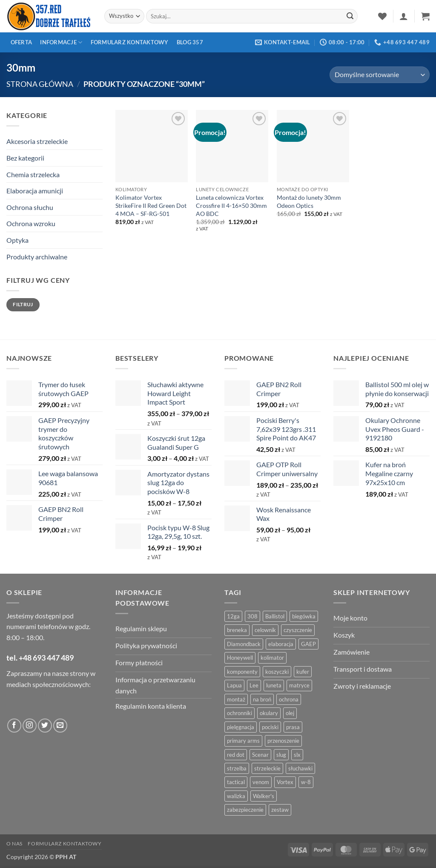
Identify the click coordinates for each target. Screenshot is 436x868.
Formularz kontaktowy (130, 42)
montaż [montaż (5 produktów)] (236, 699)
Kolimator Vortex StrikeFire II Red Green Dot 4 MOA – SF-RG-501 (151, 205)
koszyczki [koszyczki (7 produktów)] (277, 672)
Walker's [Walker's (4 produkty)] (264, 796)
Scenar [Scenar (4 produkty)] (260, 755)
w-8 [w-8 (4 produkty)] (306, 782)
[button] (404, 16)
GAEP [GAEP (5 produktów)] (308, 644)
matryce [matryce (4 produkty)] (299, 685)
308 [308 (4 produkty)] (252, 616)
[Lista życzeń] (382, 16)
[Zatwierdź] (350, 16)
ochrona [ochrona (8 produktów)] (289, 699)
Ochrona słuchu (30, 207)
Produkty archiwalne (37, 257)
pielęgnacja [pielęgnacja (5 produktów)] (241, 727)
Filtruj (23, 304)
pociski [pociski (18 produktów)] (270, 727)
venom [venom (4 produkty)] (261, 782)
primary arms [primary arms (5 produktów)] (243, 741)
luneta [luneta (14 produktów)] (274, 685)
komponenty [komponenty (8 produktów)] (242, 672)
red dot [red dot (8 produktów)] (236, 755)
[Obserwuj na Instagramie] (30, 726)
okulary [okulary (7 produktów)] (269, 713)
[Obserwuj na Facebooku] (14, 726)
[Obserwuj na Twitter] (45, 726)
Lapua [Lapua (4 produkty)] (234, 685)
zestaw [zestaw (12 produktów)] (280, 810)
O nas (14, 844)
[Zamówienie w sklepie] (380, 75)
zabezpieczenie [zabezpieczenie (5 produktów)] (245, 810)
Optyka (17, 240)
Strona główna (40, 84)
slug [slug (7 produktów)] (281, 755)
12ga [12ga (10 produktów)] (233, 616)
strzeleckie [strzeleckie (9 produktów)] (267, 768)
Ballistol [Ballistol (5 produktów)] (275, 616)
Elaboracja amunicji (35, 191)
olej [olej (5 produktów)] (290, 713)
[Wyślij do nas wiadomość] (60, 726)
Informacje (61, 42)
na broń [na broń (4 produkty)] (262, 699)
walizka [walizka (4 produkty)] (236, 796)
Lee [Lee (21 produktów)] (254, 685)
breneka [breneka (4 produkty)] (237, 630)
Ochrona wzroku (31, 223)
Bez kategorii (25, 158)
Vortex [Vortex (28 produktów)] (285, 782)
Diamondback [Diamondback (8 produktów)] (244, 644)
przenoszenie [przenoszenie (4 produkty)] (283, 741)
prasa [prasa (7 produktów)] (293, 727)
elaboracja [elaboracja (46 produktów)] (281, 644)
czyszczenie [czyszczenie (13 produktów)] (298, 630)
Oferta (22, 42)
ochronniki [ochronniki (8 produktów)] (240, 713)
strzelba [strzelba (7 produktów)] (237, 768)
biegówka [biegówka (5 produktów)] (304, 616)
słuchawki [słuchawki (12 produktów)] (300, 768)
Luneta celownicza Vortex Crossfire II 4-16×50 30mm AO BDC (231, 205)
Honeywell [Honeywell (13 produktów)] (240, 658)
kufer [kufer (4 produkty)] (303, 672)
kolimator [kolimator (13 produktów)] (272, 658)
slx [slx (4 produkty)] (297, 755)
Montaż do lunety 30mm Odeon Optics (309, 201)
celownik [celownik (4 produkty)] (265, 630)
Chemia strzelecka (33, 174)
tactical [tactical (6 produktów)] (236, 782)
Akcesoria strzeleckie (37, 141)
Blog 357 (190, 42)
